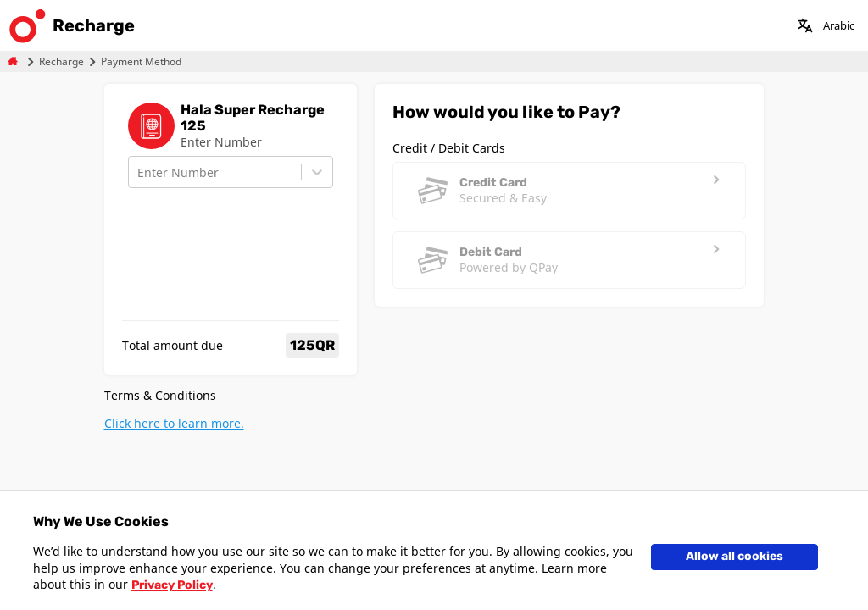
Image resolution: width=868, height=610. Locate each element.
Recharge (61, 61)
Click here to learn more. (174, 423)
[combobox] (139, 172)
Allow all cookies (734, 556)
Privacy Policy (172, 585)
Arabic (839, 25)
